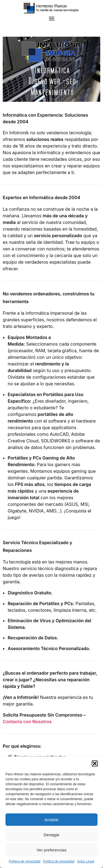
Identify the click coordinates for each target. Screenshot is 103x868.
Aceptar (52, 820)
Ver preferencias (51, 850)
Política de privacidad (25, 861)
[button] (95, 763)
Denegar (52, 835)
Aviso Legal (86, 861)
